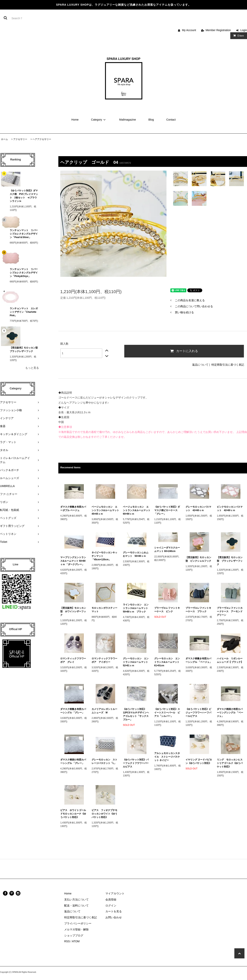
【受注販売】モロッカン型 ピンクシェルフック (198, 559)
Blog (151, 120)
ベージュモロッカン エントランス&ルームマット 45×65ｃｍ (105, 510)
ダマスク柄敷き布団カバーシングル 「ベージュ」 (199, 660)
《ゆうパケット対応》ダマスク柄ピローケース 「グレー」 (167, 510)
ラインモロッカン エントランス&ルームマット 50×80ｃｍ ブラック (137, 608)
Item (238, 36)
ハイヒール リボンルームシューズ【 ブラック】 (230, 660)
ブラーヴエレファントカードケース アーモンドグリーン (230, 611)
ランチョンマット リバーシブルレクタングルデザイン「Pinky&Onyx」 (24, 273)
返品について (200, 365)
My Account (189, 30)
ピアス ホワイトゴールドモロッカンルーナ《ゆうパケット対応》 (73, 814)
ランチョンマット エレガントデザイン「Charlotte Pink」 (24, 312)
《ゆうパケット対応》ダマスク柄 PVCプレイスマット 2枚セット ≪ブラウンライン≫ (24, 196)
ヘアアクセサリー (42, 139)
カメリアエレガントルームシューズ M (104, 711)
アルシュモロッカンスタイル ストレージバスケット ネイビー (167, 757)
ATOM (76, 941)
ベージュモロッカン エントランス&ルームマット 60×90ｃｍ (137, 510)
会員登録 (111, 899)
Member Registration (218, 30)
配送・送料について (76, 906)
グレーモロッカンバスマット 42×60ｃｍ (198, 509)
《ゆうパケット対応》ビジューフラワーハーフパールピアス (198, 713)
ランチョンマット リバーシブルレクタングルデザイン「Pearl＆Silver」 (24, 234)
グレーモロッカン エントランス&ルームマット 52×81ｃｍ (137, 662)
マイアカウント (115, 893)
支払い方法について (76, 899)
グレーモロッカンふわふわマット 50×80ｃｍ (136, 554)
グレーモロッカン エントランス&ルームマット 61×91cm (168, 662)
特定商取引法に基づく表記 (228, 365)
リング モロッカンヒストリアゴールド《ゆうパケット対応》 (230, 763)
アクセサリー (20, 139)
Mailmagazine (128, 120)
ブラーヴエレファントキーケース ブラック (198, 610)
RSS (67, 941)
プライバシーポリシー (78, 923)
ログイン (111, 906)
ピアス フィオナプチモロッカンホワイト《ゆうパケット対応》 (104, 814)
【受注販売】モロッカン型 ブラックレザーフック (24, 349)
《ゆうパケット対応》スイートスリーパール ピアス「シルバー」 (167, 713)
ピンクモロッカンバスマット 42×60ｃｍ (230, 509)
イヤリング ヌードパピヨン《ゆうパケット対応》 (199, 761)
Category (99, 120)
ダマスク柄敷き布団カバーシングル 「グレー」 (73, 711)
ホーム (4, 139)
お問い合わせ (114, 917)
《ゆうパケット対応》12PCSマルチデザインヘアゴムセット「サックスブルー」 (136, 714)
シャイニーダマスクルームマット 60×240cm (167, 549)
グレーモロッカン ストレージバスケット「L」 (104, 761)
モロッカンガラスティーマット (104, 610)
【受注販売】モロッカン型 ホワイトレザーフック (73, 611)
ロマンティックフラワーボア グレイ (73, 660)
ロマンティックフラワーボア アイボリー (104, 660)
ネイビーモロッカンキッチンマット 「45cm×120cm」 (104, 556)
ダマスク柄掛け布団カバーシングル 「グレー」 (73, 761)
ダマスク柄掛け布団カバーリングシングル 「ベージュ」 (230, 713)
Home (75, 120)
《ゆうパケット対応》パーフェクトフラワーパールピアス (136, 763)
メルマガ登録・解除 (76, 929)
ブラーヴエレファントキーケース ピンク (167, 610)
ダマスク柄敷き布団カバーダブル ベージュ (73, 509)
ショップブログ (74, 935)
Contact (171, 120)
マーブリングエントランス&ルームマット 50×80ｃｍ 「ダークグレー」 (73, 561)
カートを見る (114, 911)
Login (244, 30)
